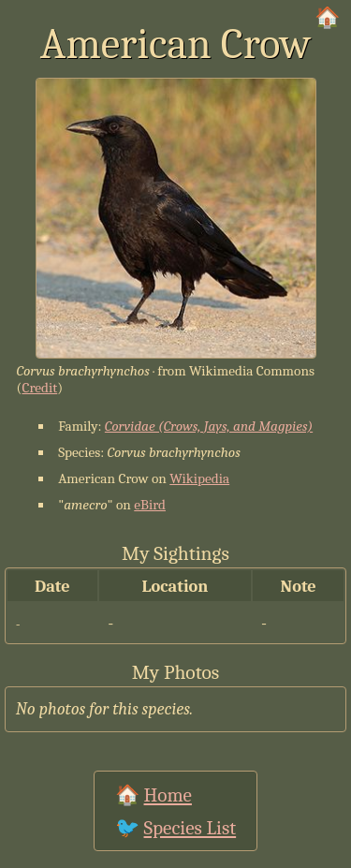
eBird (150, 505)
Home (168, 795)
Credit (39, 388)
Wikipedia (199, 478)
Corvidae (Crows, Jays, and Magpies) (209, 426)
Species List (190, 828)
